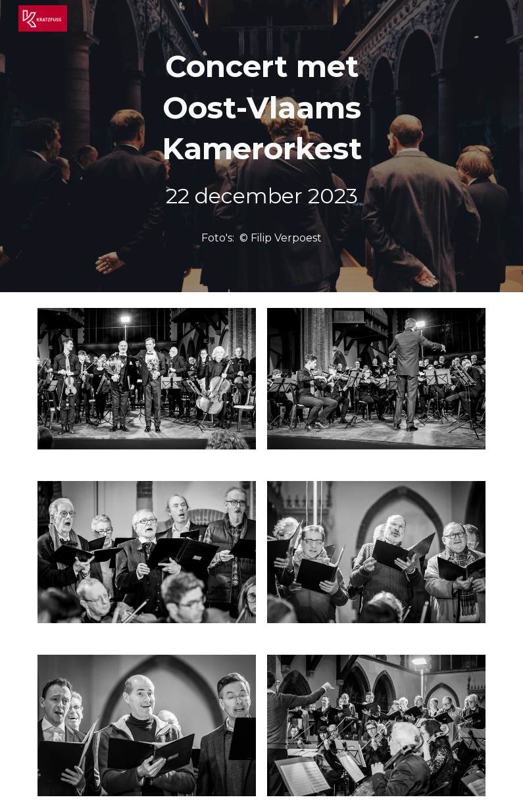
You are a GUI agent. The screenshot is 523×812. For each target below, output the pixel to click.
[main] (261, 129)
